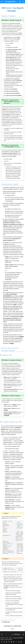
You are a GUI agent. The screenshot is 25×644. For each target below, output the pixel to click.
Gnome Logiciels (8, 414)
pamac (14, 405)
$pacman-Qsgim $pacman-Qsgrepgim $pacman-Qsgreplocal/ (13, 570)
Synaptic (6, 410)
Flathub (12, 343)
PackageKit (6, 415)
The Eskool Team (6, 622)
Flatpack (21, 337)
